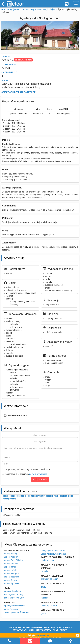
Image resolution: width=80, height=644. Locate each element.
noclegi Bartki (10, 567)
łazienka (45, 571)
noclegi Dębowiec (11, 583)
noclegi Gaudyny (11, 580)
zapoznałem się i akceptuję (25, 474)
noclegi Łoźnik (10, 570)
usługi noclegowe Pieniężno (54, 554)
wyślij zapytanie (40, 479)
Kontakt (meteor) (32, 627)
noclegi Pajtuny (10, 554)
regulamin (49, 627)
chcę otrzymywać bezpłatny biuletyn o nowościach (26, 469)
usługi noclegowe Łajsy (14, 598)
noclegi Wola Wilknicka (14, 560)
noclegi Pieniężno (11, 573)
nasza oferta (44, 630)
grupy (44, 587)
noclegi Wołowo (11, 564)
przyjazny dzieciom (50, 579)
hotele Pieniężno (11, 609)
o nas (32, 630)
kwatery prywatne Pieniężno (16, 612)
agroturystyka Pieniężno (14, 606)
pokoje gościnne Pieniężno (53, 551)
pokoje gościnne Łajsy (14, 594)
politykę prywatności (38, 474)
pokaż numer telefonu (23, 60)
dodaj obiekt (60, 630)
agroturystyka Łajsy (12, 591)
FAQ (59, 627)
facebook (15, 627)
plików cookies (42, 635)
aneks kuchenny (48, 560)
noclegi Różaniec (11, 577)
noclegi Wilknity (11, 557)
